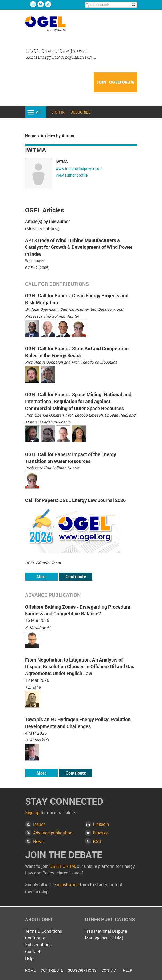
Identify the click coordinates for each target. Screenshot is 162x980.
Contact (33, 952)
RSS (97, 841)
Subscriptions (38, 945)
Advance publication (53, 833)
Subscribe (80, 112)
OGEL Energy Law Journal (51, 26)
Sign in (58, 112)
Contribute (76, 577)
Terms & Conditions (44, 931)
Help (29, 958)
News (38, 841)
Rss (48, 4)
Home (31, 136)
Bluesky (41, 4)
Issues (39, 824)
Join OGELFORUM (115, 83)
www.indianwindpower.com (79, 168)
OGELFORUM (62, 866)
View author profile (72, 175)
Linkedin (33, 4)
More (42, 577)
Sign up (32, 813)
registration (68, 885)
